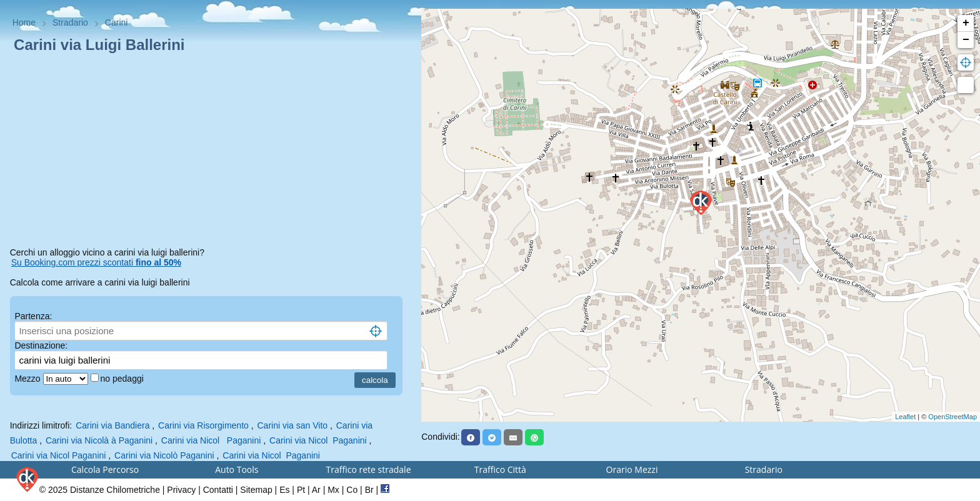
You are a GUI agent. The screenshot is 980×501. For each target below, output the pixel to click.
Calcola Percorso (105, 469)
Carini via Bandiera (112, 425)
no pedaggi (123, 379)
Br (369, 490)
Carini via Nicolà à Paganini (99, 440)
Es (284, 490)
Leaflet (905, 417)
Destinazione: (41, 345)
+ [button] (966, 23)
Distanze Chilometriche (115, 490)
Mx (333, 490)
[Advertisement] (211, 152)
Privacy (181, 490)
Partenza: (33, 316)
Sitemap (256, 490)
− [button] (966, 40)
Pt (301, 490)
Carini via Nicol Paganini (211, 440)
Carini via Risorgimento (203, 425)
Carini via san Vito (293, 425)
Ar (316, 490)
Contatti (218, 490)
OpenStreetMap (952, 417)
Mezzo (28, 379)
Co (352, 490)
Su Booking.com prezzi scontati (96, 262)
